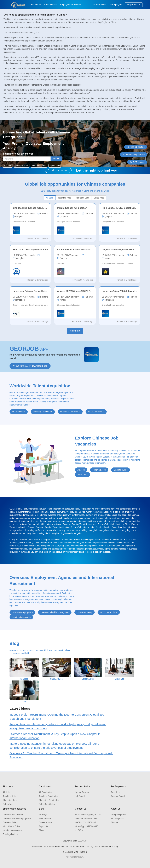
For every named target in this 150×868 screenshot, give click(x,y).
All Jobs (7, 792)
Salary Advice (45, 818)
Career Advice (45, 822)
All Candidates (46, 792)
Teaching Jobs (10, 796)
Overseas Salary (10, 822)
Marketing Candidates (49, 800)
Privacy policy (117, 818)
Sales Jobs (8, 804)
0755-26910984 (87, 818)
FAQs (41, 830)
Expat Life (44, 826)
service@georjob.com (88, 815)
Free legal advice (11, 834)
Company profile (119, 815)
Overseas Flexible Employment (17, 818)
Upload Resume (82, 792)
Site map (115, 822)
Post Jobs (116, 792)
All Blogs (43, 815)
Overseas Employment (13, 815)
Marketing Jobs (10, 800)
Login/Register (134, 5)
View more (75, 331)
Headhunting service (12, 830)
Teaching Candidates (49, 796)
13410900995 (85, 822)
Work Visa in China (11, 826)
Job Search (80, 796)
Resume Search (118, 796)
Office (79, 830)
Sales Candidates (47, 804)
